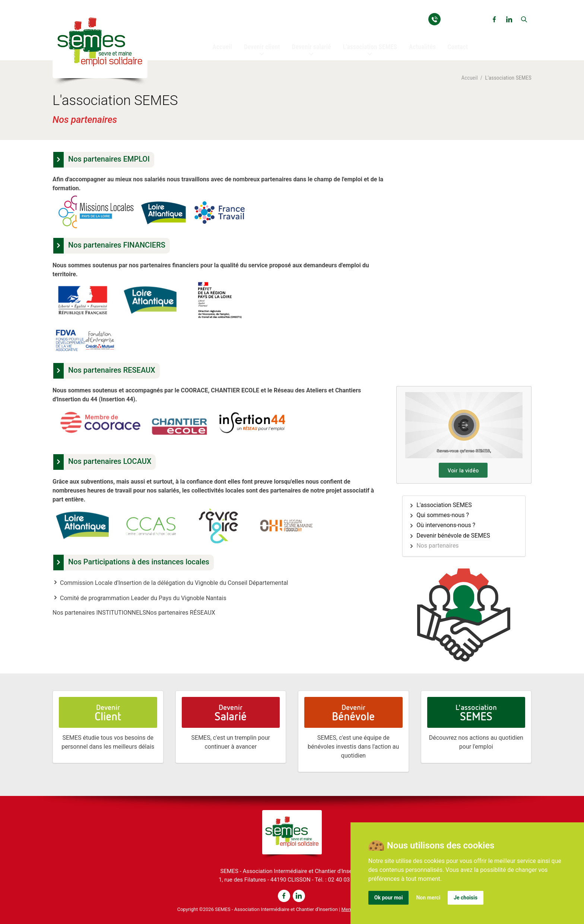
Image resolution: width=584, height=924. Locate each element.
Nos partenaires (437, 546)
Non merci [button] (428, 898)
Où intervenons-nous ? (446, 525)
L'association (476, 713)
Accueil (469, 78)
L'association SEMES (444, 505)
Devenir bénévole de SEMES (453, 536)
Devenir (108, 713)
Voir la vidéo (463, 470)
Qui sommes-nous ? (443, 515)
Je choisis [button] (466, 898)
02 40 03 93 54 (463, 19)
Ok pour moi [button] (389, 898)
